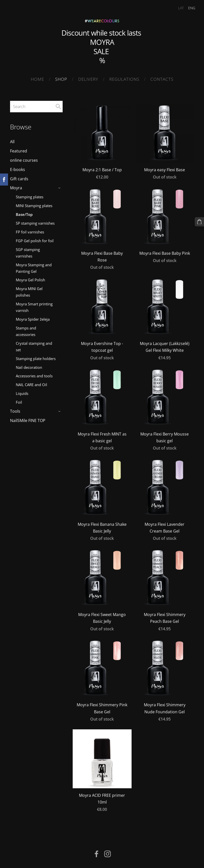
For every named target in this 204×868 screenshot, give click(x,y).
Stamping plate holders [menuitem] (36, 357)
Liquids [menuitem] (22, 392)
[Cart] (200, 221)
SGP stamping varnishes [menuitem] (28, 251)
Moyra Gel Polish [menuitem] (30, 279)
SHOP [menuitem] (61, 79)
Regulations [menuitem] (124, 79)
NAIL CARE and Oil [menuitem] (31, 383)
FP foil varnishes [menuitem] (30, 230)
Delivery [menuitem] (88, 79)
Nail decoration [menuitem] (29, 366)
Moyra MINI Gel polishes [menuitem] (29, 291)
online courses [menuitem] (24, 159)
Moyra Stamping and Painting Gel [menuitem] (34, 267)
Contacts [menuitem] (162, 79)
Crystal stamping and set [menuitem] (34, 345)
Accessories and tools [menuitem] (34, 375)
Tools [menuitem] (15, 410)
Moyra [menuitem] (16, 187)
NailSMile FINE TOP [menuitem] (28, 419)
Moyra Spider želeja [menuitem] (33, 318)
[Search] (36, 105)
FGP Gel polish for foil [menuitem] (35, 239)
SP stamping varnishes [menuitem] (35, 222)
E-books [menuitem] (18, 168)
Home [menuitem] (37, 79)
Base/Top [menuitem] (24, 213)
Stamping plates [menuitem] (30, 195)
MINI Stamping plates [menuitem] (34, 204)
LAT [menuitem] (178, 8)
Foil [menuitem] (19, 401)
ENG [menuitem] (189, 8)
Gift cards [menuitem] (19, 177)
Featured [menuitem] (19, 149)
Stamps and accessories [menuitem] (26, 330)
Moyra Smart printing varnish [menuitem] (34, 306)
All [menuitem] (12, 140)
